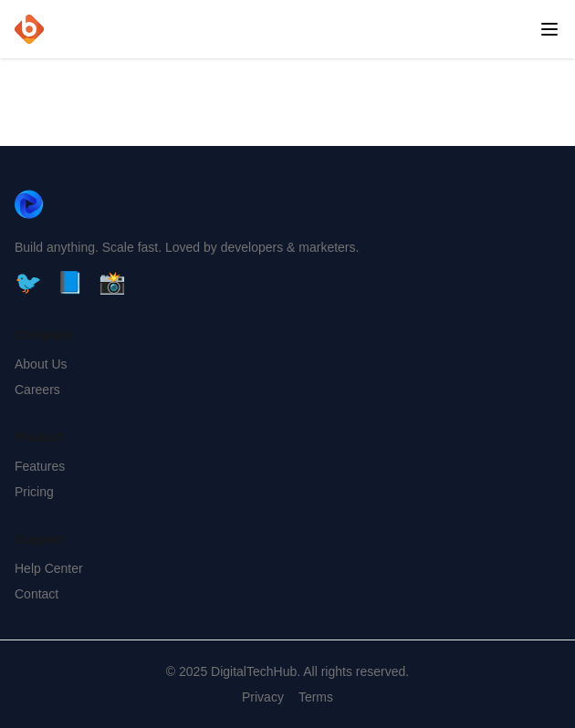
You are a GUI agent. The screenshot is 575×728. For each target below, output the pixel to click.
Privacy (263, 697)
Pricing (34, 492)
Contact (37, 594)
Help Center (49, 568)
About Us (41, 364)
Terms (316, 697)
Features (40, 466)
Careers (37, 390)
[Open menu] (549, 29)
